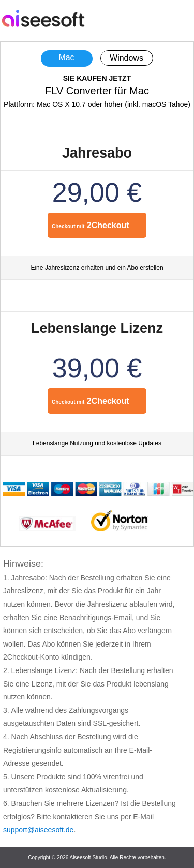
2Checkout (91, 225)
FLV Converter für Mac (97, 91)
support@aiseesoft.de (38, 830)
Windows (126, 58)
